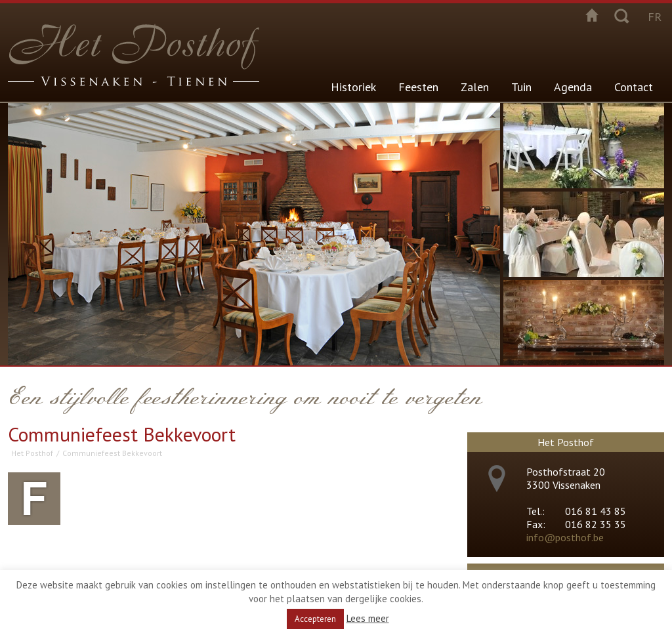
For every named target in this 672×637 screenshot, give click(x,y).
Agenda (573, 87)
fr (655, 17)
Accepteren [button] (315, 619)
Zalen (475, 87)
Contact (634, 87)
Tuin (521, 87)
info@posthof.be (565, 537)
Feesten (418, 87)
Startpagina (592, 15)
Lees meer (368, 618)
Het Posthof (32, 453)
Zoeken (621, 15)
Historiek (353, 87)
